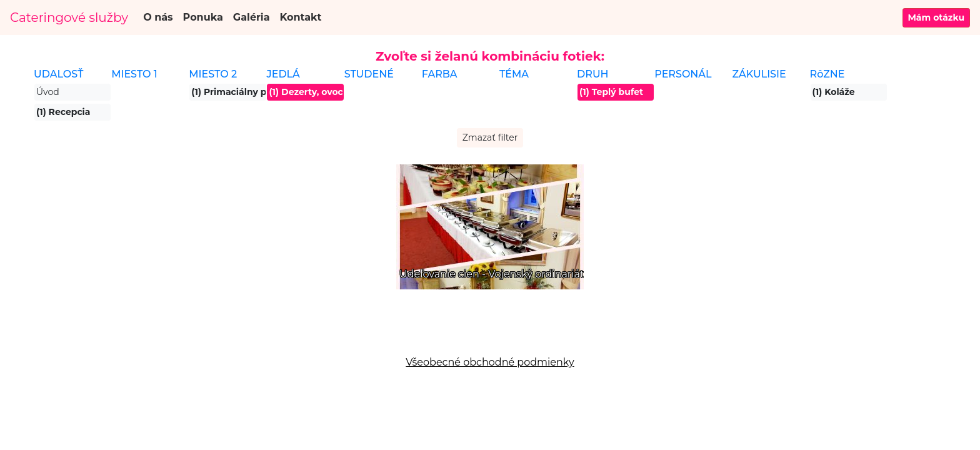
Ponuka (203, 17)
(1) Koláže (834, 92)
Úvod (48, 92)
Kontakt (301, 17)
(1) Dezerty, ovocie (306, 92)
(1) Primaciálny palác (228, 92)
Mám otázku (937, 17)
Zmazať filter (490, 137)
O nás (158, 17)
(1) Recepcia (63, 112)
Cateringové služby (69, 17)
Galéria (252, 17)
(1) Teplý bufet (611, 92)
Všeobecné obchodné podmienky (490, 362)
